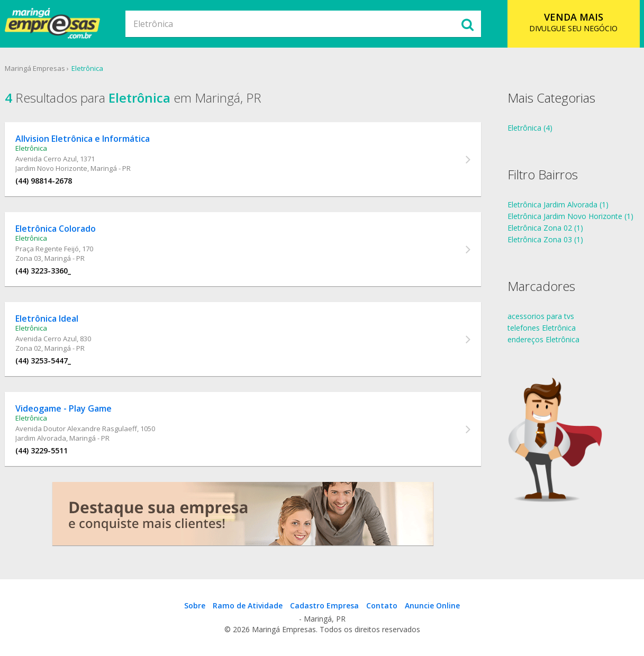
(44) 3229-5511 (42, 450)
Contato (382, 605)
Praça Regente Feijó (47, 249)
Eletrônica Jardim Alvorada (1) (558, 204)
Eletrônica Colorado (56, 229)
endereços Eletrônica (543, 339)
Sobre (195, 605)
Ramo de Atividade (248, 605)
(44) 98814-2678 (44, 181)
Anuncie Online (432, 605)
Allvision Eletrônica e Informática (83, 139)
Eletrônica (87, 68)
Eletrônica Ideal (47, 318)
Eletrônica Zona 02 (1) (545, 228)
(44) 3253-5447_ (43, 361)
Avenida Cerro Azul (46, 159)
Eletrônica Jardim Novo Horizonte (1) (570, 216)
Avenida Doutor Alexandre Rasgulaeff (76, 429)
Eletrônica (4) (530, 128)
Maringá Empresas (35, 68)
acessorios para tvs (541, 316)
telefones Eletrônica (542, 328)
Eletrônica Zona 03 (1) (545, 239)
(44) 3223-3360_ (43, 271)
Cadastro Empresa (324, 605)
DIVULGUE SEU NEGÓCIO (573, 22)
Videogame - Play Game (64, 408)
